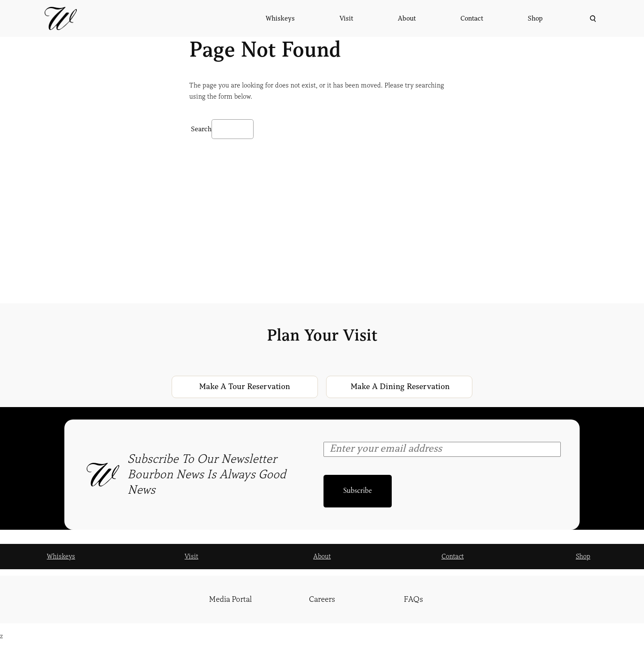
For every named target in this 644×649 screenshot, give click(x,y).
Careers (322, 599)
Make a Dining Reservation (400, 386)
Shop (583, 556)
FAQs (413, 599)
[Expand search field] (592, 19)
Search (201, 129)
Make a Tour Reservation (245, 386)
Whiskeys (61, 556)
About (322, 556)
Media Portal (230, 599)
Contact (453, 556)
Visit (191, 556)
